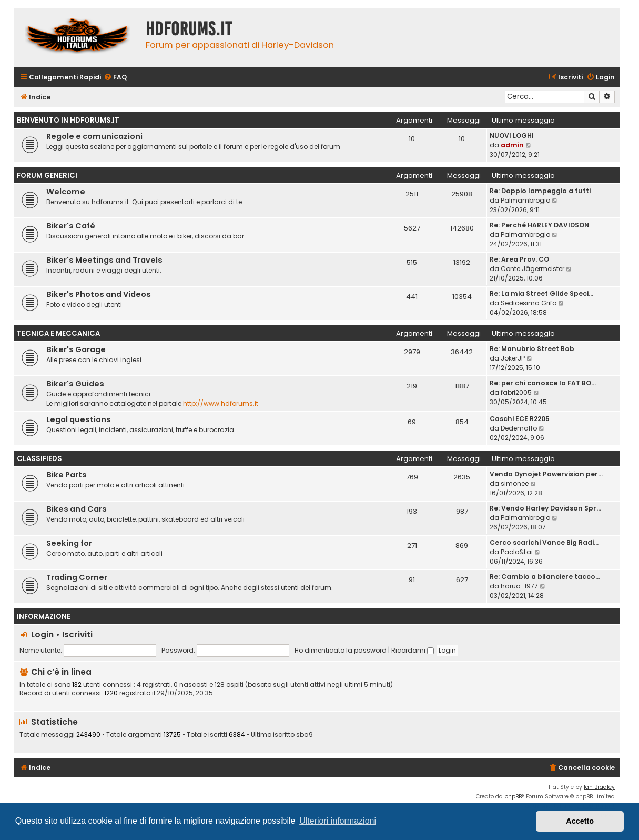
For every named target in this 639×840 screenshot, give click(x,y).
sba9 (305, 735)
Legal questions (79, 419)
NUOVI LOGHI (512, 136)
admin (512, 145)
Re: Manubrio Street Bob (532, 349)
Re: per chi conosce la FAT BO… (543, 383)
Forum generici (47, 176)
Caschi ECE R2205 (520, 419)
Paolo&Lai (517, 552)
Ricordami (413, 650)
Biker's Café (71, 226)
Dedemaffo (519, 428)
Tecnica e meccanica (58, 333)
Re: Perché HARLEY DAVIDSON (539, 225)
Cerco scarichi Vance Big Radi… (544, 542)
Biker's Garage (76, 349)
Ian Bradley (599, 787)
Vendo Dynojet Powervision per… (546, 474)
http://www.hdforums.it (221, 403)
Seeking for (69, 543)
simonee (515, 483)
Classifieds (39, 459)
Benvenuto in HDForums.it (68, 120)
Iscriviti (77, 634)
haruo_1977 (519, 586)
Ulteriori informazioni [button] (338, 821)
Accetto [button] (580, 821)
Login (42, 634)
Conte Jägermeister (532, 269)
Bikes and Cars (77, 509)
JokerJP (513, 358)
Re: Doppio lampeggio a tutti (540, 191)
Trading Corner (77, 577)
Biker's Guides (75, 384)
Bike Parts (67, 475)
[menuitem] (115, 78)
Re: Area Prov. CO (519, 259)
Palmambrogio (525, 200)
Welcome (66, 192)
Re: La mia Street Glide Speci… (541, 293)
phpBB (513, 797)
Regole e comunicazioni (94, 136)
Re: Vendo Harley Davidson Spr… (545, 508)
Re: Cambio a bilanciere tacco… (545, 577)
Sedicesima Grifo (529, 303)
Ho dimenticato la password (341, 650)
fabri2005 (516, 392)
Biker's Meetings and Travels (104, 260)
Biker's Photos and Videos (99, 294)
